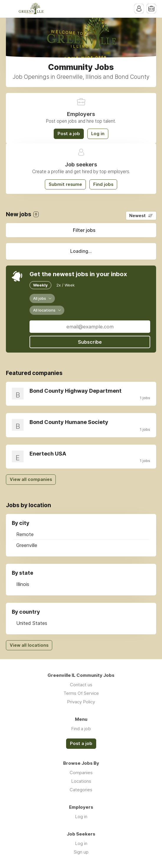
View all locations (29, 645)
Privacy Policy (81, 702)
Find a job (81, 729)
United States (32, 623)
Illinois (23, 584)
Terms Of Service (81, 693)
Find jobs (103, 184)
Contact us (81, 685)
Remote (25, 534)
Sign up (81, 852)
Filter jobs (84, 230)
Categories (81, 790)
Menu (10, 9)
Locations (81, 781)
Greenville (27, 545)
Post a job (69, 134)
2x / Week (66, 285)
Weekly (40, 285)
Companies (81, 773)
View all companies (31, 479)
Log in (98, 134)
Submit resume (65, 184)
